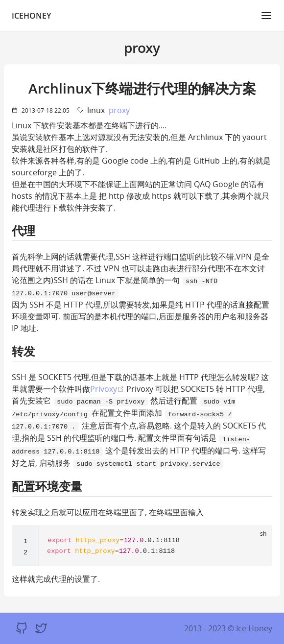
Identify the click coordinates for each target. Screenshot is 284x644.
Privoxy (107, 389)
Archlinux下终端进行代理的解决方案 (142, 88)
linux (96, 110)
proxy (119, 110)
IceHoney (31, 16)
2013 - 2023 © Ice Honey (228, 628)
